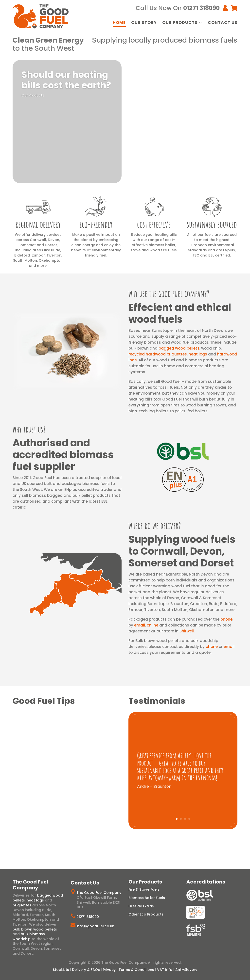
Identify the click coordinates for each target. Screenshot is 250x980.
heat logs (198, 354)
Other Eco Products (146, 914)
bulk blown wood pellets (35, 929)
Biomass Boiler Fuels (147, 898)
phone (226, 619)
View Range (148, 103)
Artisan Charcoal (196, 155)
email (140, 625)
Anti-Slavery (186, 970)
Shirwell (187, 631)
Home (119, 23)
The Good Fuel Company (99, 893)
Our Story (144, 23)
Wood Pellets (203, 86)
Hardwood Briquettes (153, 86)
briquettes (22, 905)
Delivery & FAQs (86, 970)
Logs (140, 91)
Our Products (180, 23)
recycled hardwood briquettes (158, 354)
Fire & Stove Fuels (144, 889)
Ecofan (170, 155)
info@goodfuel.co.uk (95, 926)
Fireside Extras (141, 906)
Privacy (109, 970)
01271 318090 (88, 917)
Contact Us (223, 23)
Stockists (61, 970)
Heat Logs (157, 91)
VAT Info (165, 970)
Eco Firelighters (147, 155)
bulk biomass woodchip (29, 936)
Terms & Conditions (136, 970)
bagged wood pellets (179, 348)
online (152, 625)
